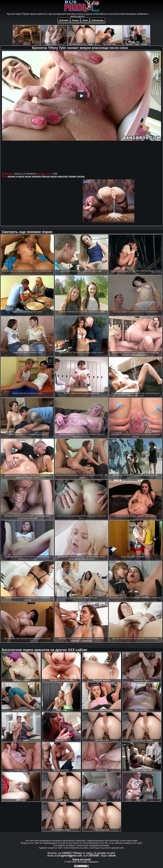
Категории (64, 20)
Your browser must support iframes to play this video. (81, 111)
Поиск (85, 20)
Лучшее (75, 20)
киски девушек (33, 176)
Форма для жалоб (82, 859)
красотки (63, 176)
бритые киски (49, 176)
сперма (72, 176)
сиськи (81, 176)
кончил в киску (16, 176)
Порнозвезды (97, 20)
